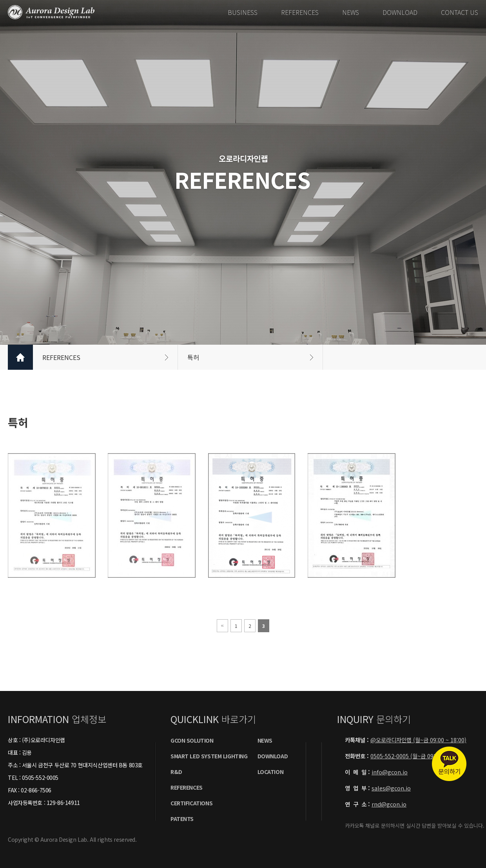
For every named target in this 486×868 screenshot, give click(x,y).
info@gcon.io (390, 772)
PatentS (182, 819)
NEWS (351, 12)
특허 (250, 357)
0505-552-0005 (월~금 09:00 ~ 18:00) (417, 756)
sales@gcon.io (391, 788)
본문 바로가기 (0, 0)
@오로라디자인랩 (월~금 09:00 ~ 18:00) (418, 740)
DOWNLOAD (400, 12)
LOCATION (271, 772)
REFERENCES (300, 12)
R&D (176, 772)
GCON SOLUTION (192, 740)
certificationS (191, 803)
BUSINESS (243, 12)
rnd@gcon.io (389, 804)
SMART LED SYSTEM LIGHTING (209, 756)
